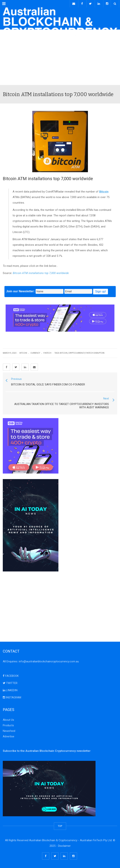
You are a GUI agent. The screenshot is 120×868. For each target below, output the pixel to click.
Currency (35, 353)
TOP (60, 826)
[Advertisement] (60, 57)
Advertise (9, 736)
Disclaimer (64, 846)
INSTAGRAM (12, 697)
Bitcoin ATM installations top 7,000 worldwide (41, 273)
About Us (8, 720)
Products (8, 725)
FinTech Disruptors (95, 353)
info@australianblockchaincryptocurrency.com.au (49, 661)
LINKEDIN (10, 690)
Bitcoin (23, 353)
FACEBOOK (11, 676)
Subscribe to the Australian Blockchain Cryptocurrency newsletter (47, 751)
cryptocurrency (76, 353)
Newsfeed (9, 731)
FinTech (47, 353)
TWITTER (10, 683)
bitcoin (64, 353)
